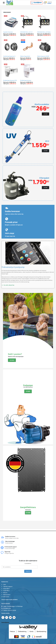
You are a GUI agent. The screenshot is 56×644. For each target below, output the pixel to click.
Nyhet (26, 42)
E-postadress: (28, 563)
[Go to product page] (14, 22)
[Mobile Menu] (4, 3)
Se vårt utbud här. (9, 285)
